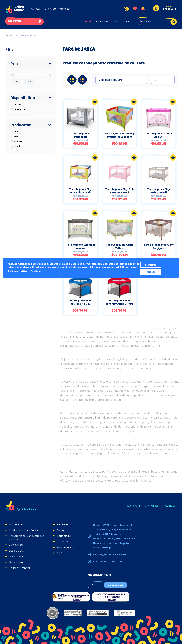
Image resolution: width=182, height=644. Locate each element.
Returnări (62, 524)
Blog (116, 21)
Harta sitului (64, 536)
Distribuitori (16, 524)
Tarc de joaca (27, 35)
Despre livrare (17, 556)
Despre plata (16, 551)
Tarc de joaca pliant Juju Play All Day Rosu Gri (120, 304)
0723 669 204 (64, 9)
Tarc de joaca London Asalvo (159, 135)
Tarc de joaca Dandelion (80, 135)
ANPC (60, 553)
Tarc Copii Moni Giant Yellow (120, 246)
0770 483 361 (37, 9)
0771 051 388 (51, 9)
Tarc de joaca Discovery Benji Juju (159, 246)
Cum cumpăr (102, 21)
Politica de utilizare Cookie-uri (26, 530)
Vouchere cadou (66, 547)
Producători (64, 542)
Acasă (88, 21)
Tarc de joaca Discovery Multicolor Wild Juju (120, 135)
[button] (121, 80)
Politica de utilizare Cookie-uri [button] (25, 271)
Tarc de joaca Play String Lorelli (158, 191)
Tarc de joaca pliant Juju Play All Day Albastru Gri (80, 304)
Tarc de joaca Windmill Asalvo (80, 246)
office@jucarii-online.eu (110, 555)
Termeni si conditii (19, 568)
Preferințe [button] (151, 265)
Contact (127, 21)
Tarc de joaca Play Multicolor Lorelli (80, 191)
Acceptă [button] (151, 272)
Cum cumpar (16, 545)
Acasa (9, 35)
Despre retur (16, 562)
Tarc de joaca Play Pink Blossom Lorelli (120, 191)
